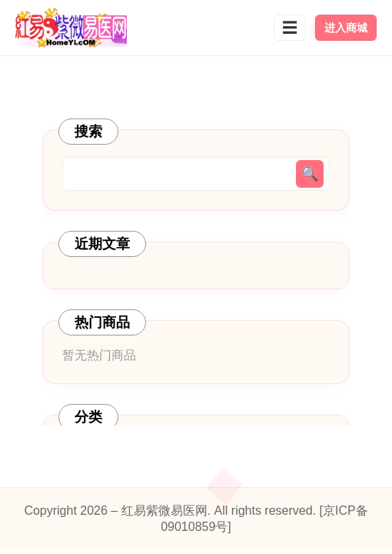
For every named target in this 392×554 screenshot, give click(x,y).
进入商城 (346, 28)
